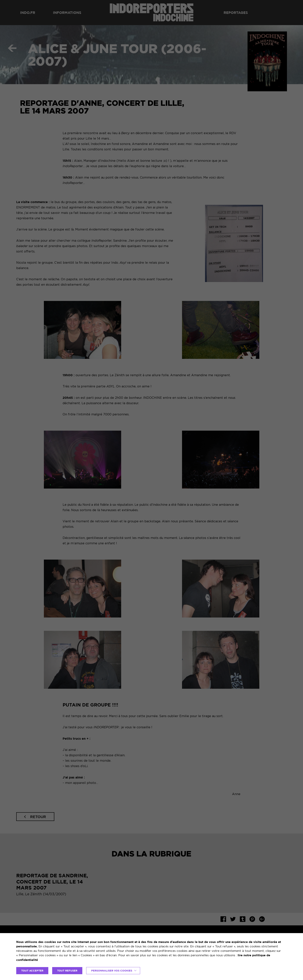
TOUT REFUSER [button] (67, 971)
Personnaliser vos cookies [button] (112, 971)
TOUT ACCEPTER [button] (32, 971)
